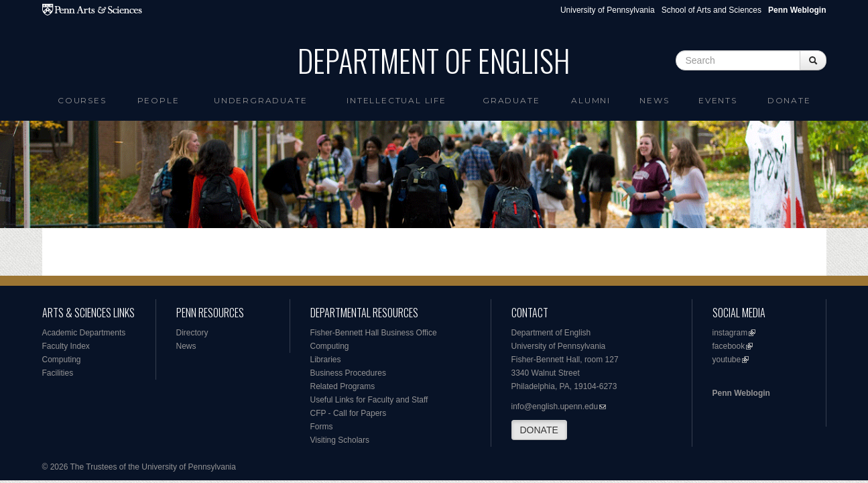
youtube (727, 360)
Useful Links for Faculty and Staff (369, 400)
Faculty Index (66, 346)
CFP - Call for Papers (349, 413)
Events (718, 100)
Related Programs (343, 386)
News (654, 100)
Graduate (511, 100)
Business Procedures (348, 373)
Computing (62, 360)
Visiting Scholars (340, 440)
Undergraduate (260, 100)
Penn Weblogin (741, 393)
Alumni (591, 100)
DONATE (539, 430)
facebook (729, 346)
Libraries (326, 360)
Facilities (58, 373)
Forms (322, 427)
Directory (192, 333)
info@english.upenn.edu (555, 407)
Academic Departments (84, 333)
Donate (789, 100)
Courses (82, 100)
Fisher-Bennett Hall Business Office (374, 333)
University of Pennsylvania (608, 10)
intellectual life (396, 100)
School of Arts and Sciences (711, 10)
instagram (730, 333)
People (159, 100)
